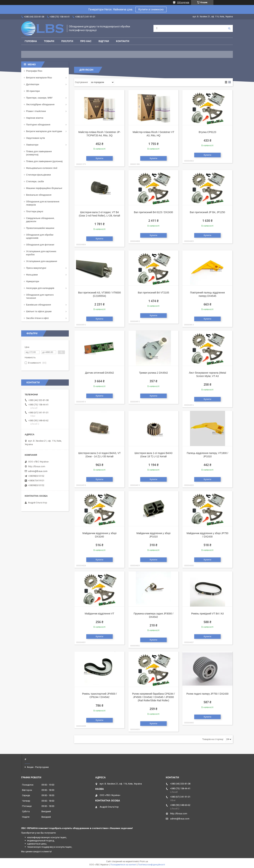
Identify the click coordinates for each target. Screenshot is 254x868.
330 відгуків (183, 2)
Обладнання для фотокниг (40, 245)
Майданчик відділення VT (99, 614)
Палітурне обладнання (38, 125)
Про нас (86, 41)
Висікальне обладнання (39, 195)
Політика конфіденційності (151, 865)
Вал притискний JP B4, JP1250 (207, 212)
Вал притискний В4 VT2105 (153, 293)
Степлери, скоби (35, 181)
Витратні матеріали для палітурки (44, 131)
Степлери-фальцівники (38, 175)
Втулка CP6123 (208, 132)
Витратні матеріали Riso (39, 78)
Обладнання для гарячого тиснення (40, 296)
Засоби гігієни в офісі (37, 318)
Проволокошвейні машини (40, 228)
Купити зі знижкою (151, 9)
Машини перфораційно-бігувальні (44, 188)
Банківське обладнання (39, 305)
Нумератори (33, 281)
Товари (49, 41)
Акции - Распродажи (38, 767)
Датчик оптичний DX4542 (99, 373)
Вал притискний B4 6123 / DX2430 (153, 212)
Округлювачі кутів (35, 138)
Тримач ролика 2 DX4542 (153, 373)
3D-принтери (33, 91)
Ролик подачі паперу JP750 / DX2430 (207, 694)
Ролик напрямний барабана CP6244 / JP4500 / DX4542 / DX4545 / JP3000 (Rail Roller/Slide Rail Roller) (153, 697)
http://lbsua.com (37, 466)
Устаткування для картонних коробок (41, 253)
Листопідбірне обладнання (40, 104)
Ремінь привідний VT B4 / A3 (207, 614)
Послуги (67, 41)
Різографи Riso (34, 71)
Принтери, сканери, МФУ (39, 98)
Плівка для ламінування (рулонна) (44, 161)
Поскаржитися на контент (123, 865)
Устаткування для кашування (42, 261)
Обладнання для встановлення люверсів (43, 203)
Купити (100, 158)
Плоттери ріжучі (35, 211)
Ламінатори (32, 145)
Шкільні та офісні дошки (39, 311)
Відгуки (104, 41)
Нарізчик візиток (35, 118)
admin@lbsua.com (38, 471)
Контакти (123, 41)
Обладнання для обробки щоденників (40, 236)
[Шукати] (229, 28)
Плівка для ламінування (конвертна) (39, 153)
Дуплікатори (33, 84)
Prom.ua (144, 861)
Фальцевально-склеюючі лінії (42, 168)
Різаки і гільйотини (36, 111)
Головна (31, 41)
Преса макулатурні (36, 268)
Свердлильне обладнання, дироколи (40, 220)
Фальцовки (32, 275)
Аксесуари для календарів (40, 288)
